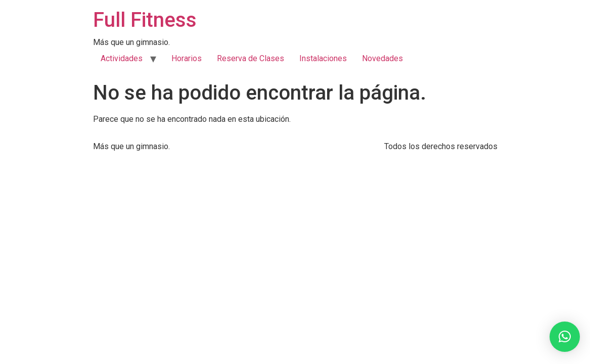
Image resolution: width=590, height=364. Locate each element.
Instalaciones (323, 58)
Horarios (187, 58)
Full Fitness (145, 20)
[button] (565, 337)
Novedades (382, 58)
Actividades (122, 58)
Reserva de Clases (251, 58)
